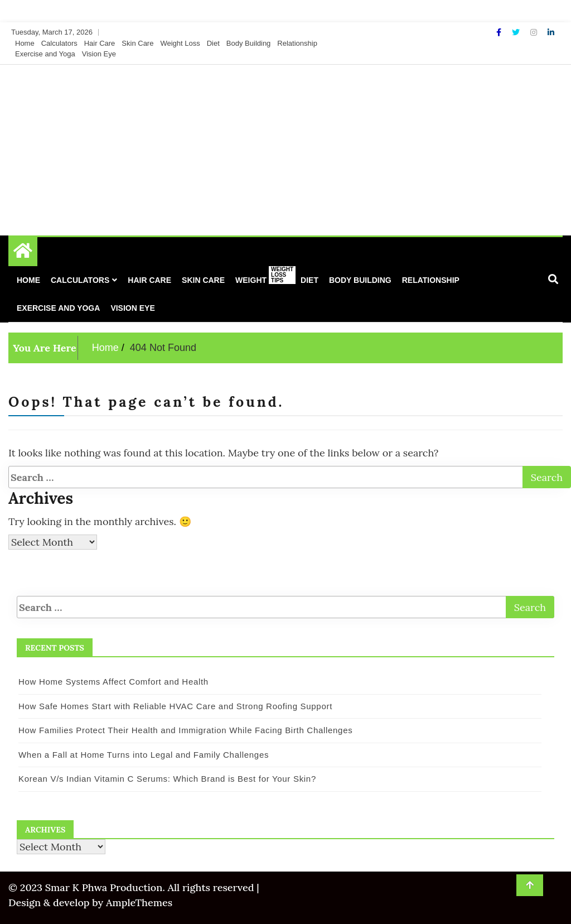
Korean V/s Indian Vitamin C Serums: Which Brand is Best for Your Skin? (167, 779)
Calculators (59, 43)
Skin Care (137, 43)
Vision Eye (99, 54)
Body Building (249, 43)
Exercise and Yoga (45, 54)
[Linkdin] (551, 32)
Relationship (297, 43)
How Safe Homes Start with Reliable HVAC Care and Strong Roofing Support (175, 706)
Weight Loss (180, 43)
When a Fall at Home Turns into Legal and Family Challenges (144, 755)
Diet (213, 43)
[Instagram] (535, 32)
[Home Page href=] (23, 253)
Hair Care (100, 43)
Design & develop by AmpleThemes (90, 903)
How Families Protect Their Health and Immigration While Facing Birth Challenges (185, 730)
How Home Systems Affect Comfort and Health (113, 682)
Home (25, 43)
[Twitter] (517, 32)
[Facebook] (500, 32)
